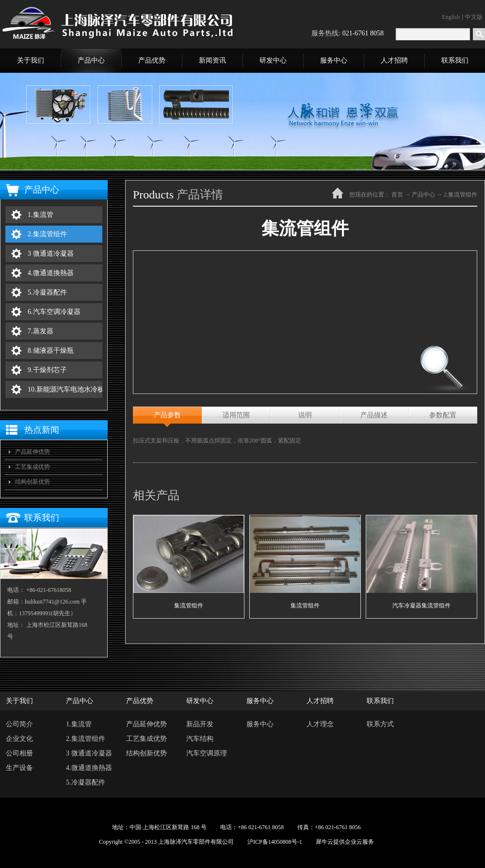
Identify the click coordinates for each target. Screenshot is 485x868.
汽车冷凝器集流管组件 (421, 606)
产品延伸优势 (32, 452)
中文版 (474, 17)
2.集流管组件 (461, 195)
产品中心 (423, 195)
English (451, 17)
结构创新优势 (32, 482)
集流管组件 (189, 606)
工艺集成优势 (32, 467)
